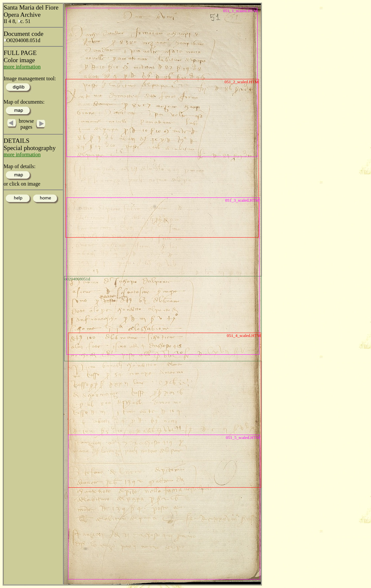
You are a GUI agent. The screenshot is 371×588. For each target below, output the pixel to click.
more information (22, 67)
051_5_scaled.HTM (243, 437)
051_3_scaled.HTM (242, 200)
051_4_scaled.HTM (244, 335)
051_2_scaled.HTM (241, 82)
